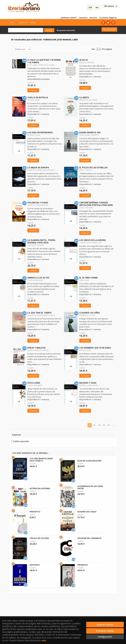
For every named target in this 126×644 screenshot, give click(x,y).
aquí (44, 640)
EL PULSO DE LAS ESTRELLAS (93, 167)
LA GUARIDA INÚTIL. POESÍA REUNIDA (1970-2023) (41, 241)
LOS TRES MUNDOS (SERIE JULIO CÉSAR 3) (41, 460)
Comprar (33, 90)
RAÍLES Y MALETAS (36, 348)
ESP (90, 7)
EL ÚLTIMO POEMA (88, 278)
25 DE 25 (83, 60)
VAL (97, 7)
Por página (107, 49)
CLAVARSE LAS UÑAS (90, 313)
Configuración (105, 637)
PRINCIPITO (35, 512)
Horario (93, 18)
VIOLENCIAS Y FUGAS (38, 203)
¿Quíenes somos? (69, 18)
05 (109, 425)
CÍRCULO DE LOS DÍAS (39, 538)
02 (94, 425)
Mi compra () (109, 29)
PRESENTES (82, 565)
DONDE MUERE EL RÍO (90, 132)
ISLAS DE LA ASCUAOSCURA (89, 461)
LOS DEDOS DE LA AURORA (93, 240)
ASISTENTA (35, 565)
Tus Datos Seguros (108, 18)
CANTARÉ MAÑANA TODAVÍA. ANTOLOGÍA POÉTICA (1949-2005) (96, 204)
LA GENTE (84, 97)
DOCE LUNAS (34, 383)
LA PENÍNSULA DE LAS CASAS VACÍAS (90, 487)
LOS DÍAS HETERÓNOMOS (40, 132)
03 (99, 425)
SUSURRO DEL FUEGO (87, 512)
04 (104, 425)
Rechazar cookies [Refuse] (105, 631)
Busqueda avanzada (66, 30)
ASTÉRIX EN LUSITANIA (40, 488)
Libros (23, 22)
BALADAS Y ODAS (88, 383)
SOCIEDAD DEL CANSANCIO (89, 538)
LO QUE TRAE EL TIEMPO (39, 313)
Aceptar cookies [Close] (105, 624)
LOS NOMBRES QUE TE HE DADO (95, 348)
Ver (93, 49)
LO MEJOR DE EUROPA (38, 167)
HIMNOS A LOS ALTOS (38, 278)
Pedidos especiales (21, 441)
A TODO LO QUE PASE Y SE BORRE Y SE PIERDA (44, 61)
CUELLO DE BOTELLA (38, 97)
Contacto (83, 18)
